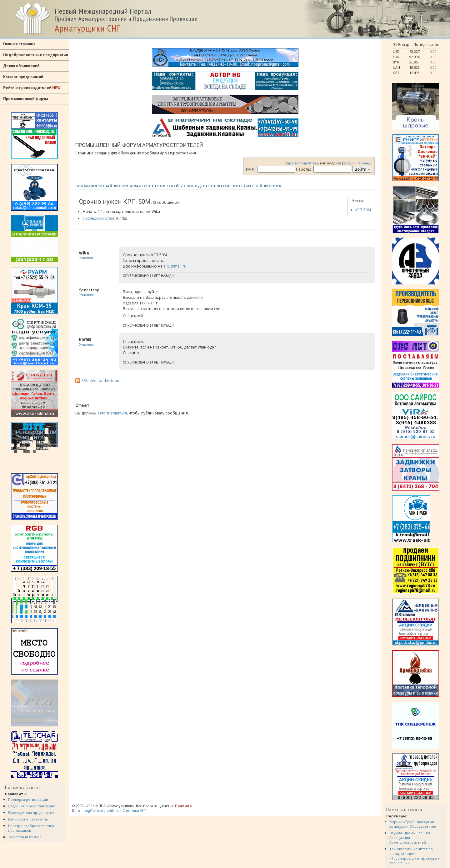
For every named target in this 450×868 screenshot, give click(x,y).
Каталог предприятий (23, 77)
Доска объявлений (21, 66)
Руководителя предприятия (32, 813)
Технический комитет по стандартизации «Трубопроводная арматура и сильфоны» (415, 856)
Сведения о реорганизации (32, 806)
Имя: (250, 169)
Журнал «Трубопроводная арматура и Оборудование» (413, 824)
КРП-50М (363, 210)
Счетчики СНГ (135, 810)
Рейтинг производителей (32, 88)
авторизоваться (112, 413)
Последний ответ (99, 218)
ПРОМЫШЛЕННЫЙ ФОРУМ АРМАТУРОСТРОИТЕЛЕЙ (127, 186)
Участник (86, 258)
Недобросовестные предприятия (35, 55)
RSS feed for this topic (101, 381)
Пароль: (303, 169)
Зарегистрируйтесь (302, 163)
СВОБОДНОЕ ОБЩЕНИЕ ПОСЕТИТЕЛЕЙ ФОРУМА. (233, 186)
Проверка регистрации (28, 799)
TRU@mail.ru (175, 266)
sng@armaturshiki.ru (102, 810)
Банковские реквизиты (28, 819)
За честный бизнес (25, 837)
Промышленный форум (26, 99)
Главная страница (19, 44)
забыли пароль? (357, 163)
